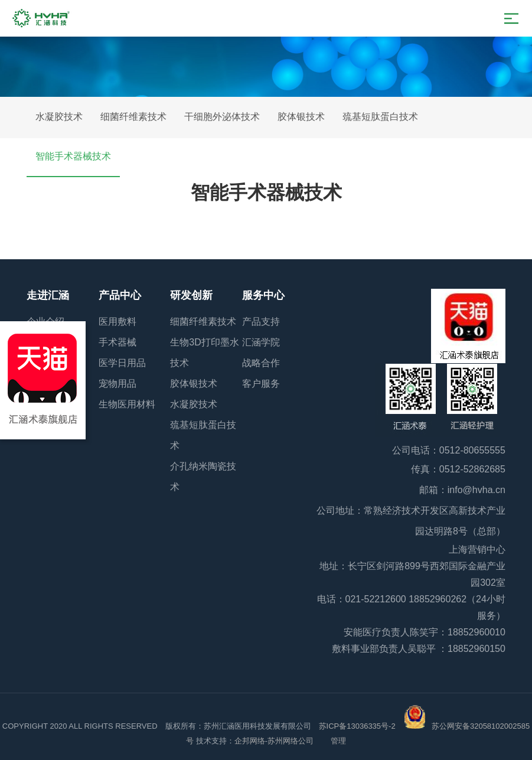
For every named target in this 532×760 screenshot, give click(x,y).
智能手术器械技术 (73, 156)
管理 (338, 741)
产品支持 (261, 322)
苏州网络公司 (292, 741)
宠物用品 (118, 384)
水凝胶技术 (59, 117)
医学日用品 (122, 363)
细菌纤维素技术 (133, 117)
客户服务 (261, 384)
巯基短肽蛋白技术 (380, 117)
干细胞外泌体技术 (222, 117)
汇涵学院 (261, 342)
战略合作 (261, 363)
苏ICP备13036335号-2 (357, 726)
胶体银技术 (301, 117)
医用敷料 (118, 322)
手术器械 (118, 342)
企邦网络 (250, 741)
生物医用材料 (127, 404)
